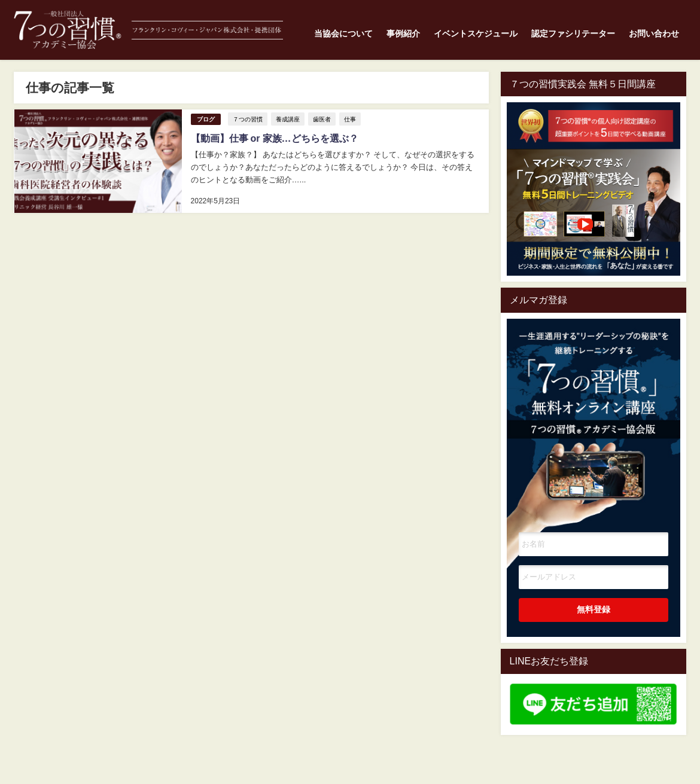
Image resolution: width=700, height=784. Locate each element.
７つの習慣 (247, 119)
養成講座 (287, 119)
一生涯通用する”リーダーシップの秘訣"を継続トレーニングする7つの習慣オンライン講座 (594, 408)
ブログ (205, 119)
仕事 (349, 119)
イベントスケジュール (476, 33)
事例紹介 (403, 33)
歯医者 (321, 119)
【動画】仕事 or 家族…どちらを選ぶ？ (274, 138)
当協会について (343, 33)
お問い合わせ (654, 33)
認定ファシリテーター (573, 33)
